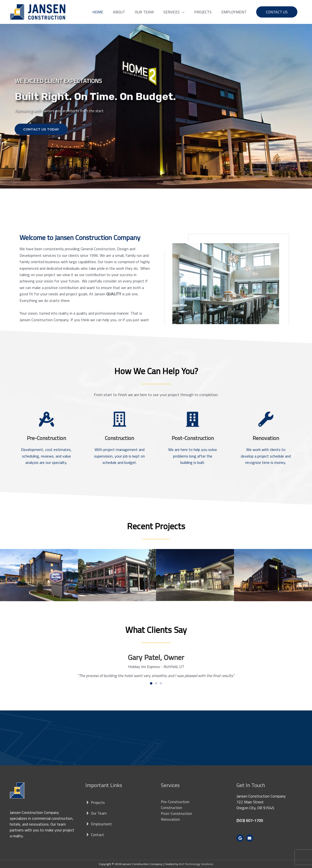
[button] (174, 12)
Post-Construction (176, 813)
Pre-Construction (175, 802)
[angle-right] (95, 802)
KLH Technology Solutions (196, 864)
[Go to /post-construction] (193, 450)
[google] (241, 838)
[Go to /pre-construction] (46, 450)
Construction (171, 808)
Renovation (170, 819)
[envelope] (250, 838)
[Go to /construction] (119, 450)
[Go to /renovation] (266, 450)
